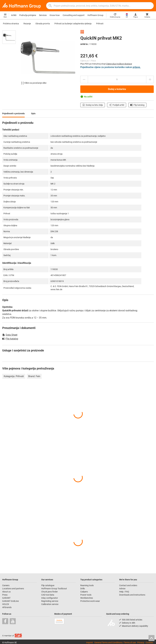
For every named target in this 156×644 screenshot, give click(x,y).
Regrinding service (50, 601)
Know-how (55, 15)
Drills (83, 589)
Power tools (86, 595)
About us (6, 592)
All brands (7, 607)
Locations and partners (13, 589)
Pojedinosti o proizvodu (13, 113)
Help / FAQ (124, 592)
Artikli (14, 15)
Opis (33, 113)
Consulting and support (74, 15)
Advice (122, 589)
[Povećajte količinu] (150, 79)
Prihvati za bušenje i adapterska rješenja (73, 24)
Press (5, 595)
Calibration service (50, 604)
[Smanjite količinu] (84, 79)
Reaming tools (87, 585)
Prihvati (100, 24)
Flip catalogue (48, 585)
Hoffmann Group (95, 15)
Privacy (141, 643)
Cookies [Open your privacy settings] (149, 643)
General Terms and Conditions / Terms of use (115, 643)
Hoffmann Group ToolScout (54, 589)
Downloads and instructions (132, 595)
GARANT (6, 598)
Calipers (84, 592)
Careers (6, 585)
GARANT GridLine (10, 601)
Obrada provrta (43, 24)
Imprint (90, 643)
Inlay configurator (50, 598)
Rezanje (27, 24)
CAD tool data (48, 595)
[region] (11, 59)
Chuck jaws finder (50, 592)
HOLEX (6, 604)
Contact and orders (128, 585)
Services (43, 15)
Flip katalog (137, 105)
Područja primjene (28, 15)
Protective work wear (90, 601)
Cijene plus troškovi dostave (119, 64)
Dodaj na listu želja (93, 105)
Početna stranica (11, 24)
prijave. (137, 67)
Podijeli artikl (117, 105)
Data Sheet (10, 335)
